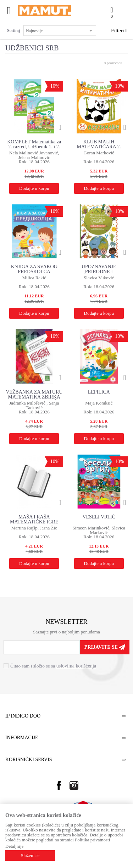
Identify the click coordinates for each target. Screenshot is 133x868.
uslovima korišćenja (76, 666)
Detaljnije (14, 846)
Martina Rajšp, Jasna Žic (34, 528)
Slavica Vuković (99, 278)
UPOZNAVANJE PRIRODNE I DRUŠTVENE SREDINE (99, 270)
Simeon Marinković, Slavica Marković (99, 530)
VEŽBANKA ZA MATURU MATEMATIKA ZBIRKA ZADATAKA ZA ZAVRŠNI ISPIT (34, 395)
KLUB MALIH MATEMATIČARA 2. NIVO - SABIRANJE (99, 145)
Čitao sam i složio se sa (53, 666)
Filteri (119, 31)
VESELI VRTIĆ (99, 517)
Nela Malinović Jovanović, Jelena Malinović (34, 155)
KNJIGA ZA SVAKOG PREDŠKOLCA (34, 269)
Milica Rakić (34, 278)
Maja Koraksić (99, 403)
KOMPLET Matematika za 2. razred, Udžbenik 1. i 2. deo (34, 145)
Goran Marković (99, 153)
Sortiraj (13, 31)
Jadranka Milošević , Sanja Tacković (34, 405)
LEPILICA (99, 392)
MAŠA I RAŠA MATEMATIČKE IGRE (34, 519)
